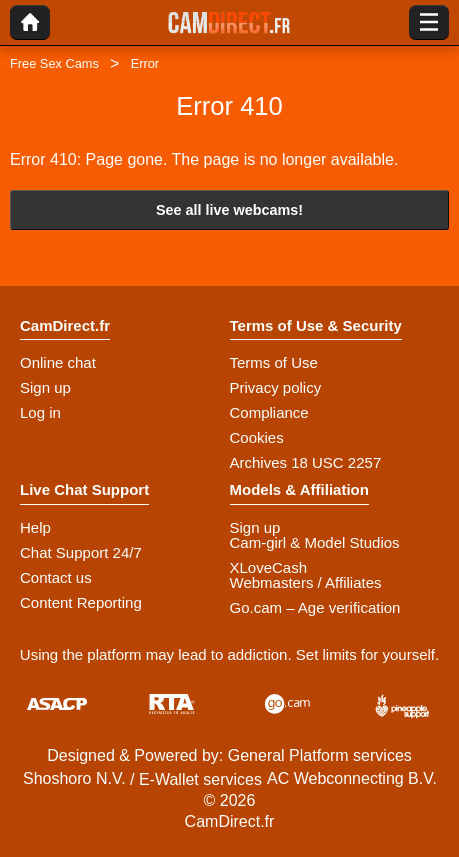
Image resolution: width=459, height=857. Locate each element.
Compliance (269, 412)
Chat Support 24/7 (81, 552)
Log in (40, 412)
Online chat (58, 362)
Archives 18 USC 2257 (306, 462)
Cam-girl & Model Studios (315, 542)
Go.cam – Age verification (315, 607)
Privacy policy (276, 387)
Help (35, 527)
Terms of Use (274, 362)
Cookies (257, 437)
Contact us (56, 577)
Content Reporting (81, 602)
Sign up (45, 387)
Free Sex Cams (54, 63)
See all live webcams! (229, 210)
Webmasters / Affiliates (306, 582)
